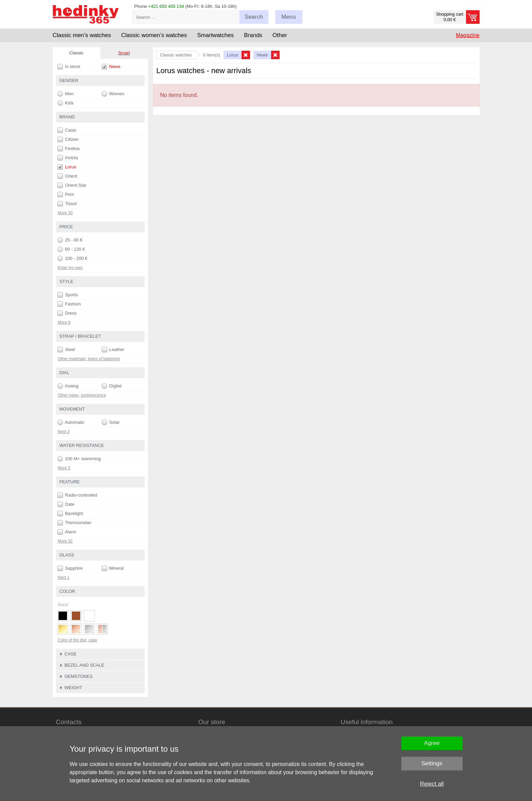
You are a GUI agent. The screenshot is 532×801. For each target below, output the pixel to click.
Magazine (468, 35)
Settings (432, 763)
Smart (124, 53)
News (111, 67)
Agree (432, 743)
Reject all (432, 784)
